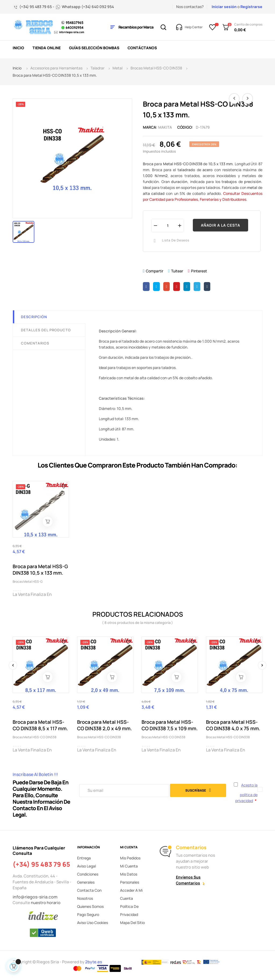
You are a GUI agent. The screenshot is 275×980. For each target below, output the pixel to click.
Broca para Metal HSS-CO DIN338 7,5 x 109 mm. (170, 725)
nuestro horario (46, 903)
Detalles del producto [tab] (46, 330)
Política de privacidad (129, 910)
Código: (185, 127)
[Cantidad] (168, 225)
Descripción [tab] (34, 317)
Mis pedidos (130, 858)
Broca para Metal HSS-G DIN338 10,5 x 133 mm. (40, 570)
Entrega (84, 858)
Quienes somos (90, 906)
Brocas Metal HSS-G (28, 582)
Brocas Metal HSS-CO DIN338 (35, 737)
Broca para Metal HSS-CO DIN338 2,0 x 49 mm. (104, 725)
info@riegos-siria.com (35, 897)
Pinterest (199, 271)
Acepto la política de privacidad (246, 793)
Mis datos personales (130, 878)
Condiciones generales (88, 878)
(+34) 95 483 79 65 (41, 864)
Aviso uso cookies (93, 923)
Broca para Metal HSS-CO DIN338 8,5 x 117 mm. (40, 725)
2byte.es (94, 962)
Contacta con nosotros (89, 894)
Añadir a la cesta (220, 225)
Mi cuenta (129, 866)
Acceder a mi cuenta (131, 894)
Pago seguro (88, 914)
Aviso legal (86, 866)
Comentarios (35, 343)
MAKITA (165, 127)
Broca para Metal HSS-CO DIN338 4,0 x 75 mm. (233, 725)
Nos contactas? (190, 7)
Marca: (150, 127)
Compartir (155, 271)
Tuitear (177, 271)
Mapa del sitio (132, 923)
